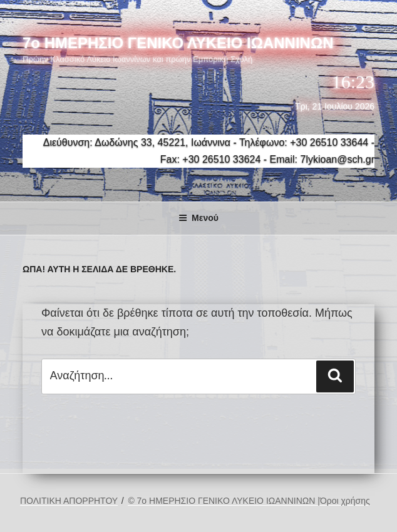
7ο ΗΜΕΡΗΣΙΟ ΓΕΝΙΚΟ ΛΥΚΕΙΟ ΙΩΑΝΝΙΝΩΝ (178, 43)
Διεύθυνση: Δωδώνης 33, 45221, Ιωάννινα (137, 142)
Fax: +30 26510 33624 (211, 159)
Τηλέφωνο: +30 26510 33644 (304, 142)
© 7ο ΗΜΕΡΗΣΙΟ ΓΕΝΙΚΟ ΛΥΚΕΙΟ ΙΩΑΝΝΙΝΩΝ (223, 501)
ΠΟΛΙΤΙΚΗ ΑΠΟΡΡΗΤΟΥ (69, 501)
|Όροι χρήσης (344, 501)
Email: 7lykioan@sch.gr (322, 159)
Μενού (198, 218)
